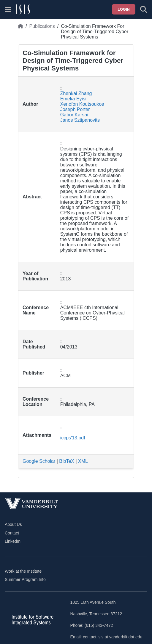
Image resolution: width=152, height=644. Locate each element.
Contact (12, 533)
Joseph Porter (75, 109)
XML (83, 461)
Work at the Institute (23, 571)
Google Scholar (39, 461)
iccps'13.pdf (73, 438)
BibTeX (67, 461)
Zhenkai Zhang (76, 93)
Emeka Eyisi (73, 99)
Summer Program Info (25, 579)
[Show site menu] (8, 9)
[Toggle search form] (144, 9)
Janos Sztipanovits (80, 120)
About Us (13, 524)
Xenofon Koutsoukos (82, 104)
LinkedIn (13, 541)
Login (124, 9)
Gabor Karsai (74, 115)
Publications (42, 26)
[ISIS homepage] (23, 9)
